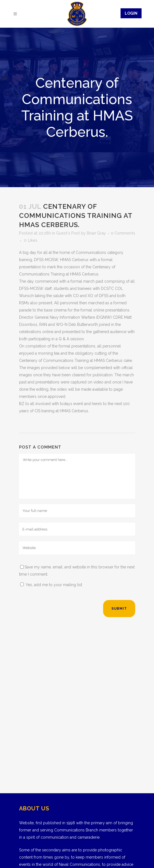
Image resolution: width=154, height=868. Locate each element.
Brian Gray (96, 233)
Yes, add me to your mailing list (51, 585)
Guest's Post (68, 233)
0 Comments (123, 233)
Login (131, 13)
